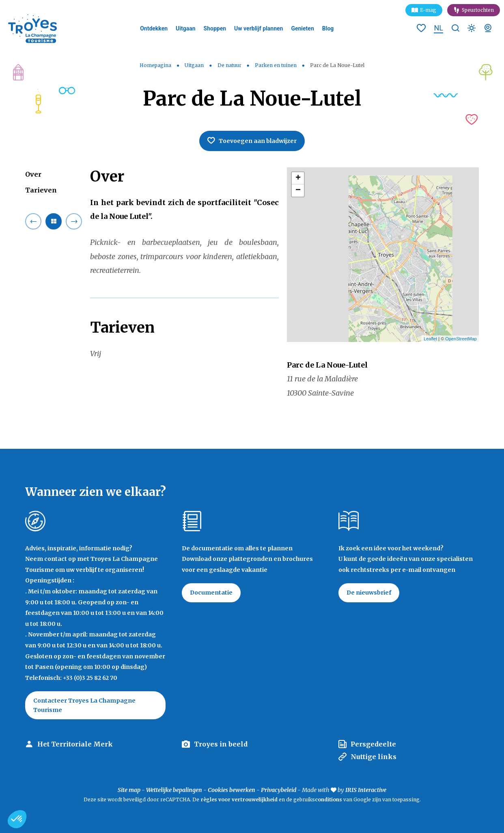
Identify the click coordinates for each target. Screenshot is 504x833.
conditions (329, 799)
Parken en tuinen (276, 65)
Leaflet (430, 339)
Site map (129, 790)
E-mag (428, 10)
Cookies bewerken (232, 790)
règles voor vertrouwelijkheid (239, 799)
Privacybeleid (279, 790)
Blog (328, 28)
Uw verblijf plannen (258, 28)
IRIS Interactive (366, 790)
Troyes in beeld (221, 744)
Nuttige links (374, 757)
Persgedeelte (373, 744)
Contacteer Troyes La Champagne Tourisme (84, 705)
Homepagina (155, 65)
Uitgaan (186, 28)
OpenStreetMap (461, 339)
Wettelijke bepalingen (174, 790)
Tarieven (41, 190)
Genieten (302, 28)
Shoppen (215, 28)
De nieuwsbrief (369, 593)
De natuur (230, 65)
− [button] (298, 190)
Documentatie (211, 593)
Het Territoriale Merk (75, 744)
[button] (17, 819)
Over (33, 174)
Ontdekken (154, 28)
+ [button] (298, 178)
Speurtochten (478, 10)
